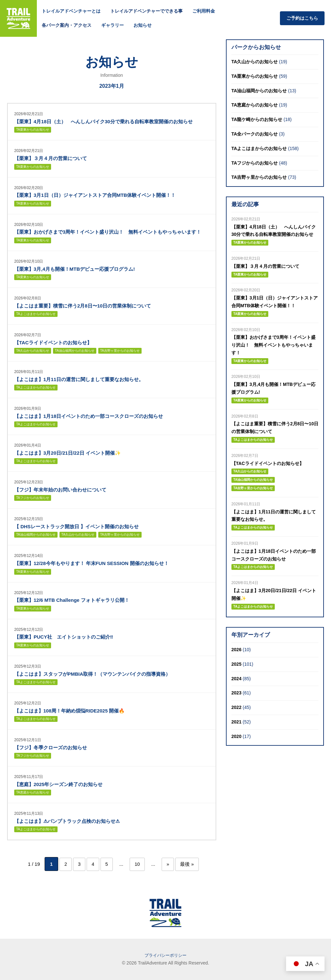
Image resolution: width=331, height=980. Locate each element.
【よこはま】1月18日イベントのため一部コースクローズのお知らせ (89, 416)
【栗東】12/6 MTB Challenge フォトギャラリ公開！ (72, 600)
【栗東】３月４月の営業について (51, 158)
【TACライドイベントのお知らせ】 (53, 343)
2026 (236, 650)
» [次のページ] (170, 864)
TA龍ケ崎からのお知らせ (257, 119)
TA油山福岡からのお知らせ (75, 351)
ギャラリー (112, 25)
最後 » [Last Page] (191, 864)
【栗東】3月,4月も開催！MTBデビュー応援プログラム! (75, 269)
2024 (236, 679)
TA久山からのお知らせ (33, 351)
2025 (236, 664)
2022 (236, 707)
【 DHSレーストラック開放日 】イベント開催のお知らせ (76, 526)
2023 (236, 693)
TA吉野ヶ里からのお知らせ (120, 351)
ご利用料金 (204, 11)
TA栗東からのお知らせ (33, 130)
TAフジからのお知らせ (33, 498)
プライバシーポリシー (165, 955)
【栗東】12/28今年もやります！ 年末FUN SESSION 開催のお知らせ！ (91, 563)
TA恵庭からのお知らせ (33, 792)
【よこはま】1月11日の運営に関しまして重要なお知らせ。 (79, 379)
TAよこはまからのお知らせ (36, 314)
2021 (236, 722)
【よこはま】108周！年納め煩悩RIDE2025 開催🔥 (69, 711)
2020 (236, 736)
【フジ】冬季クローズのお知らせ (51, 748)
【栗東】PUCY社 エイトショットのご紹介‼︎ (64, 637)
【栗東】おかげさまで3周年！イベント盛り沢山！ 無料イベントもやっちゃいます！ (108, 232)
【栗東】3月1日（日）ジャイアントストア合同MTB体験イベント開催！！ (95, 195)
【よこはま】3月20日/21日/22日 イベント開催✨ (68, 453)
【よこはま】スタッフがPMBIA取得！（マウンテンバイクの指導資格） (92, 674)
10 (139, 864)
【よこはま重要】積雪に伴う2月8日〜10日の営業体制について (83, 306)
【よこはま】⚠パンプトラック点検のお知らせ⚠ (67, 821)
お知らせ (143, 25)
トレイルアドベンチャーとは (71, 11)
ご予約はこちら (302, 18)
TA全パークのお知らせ (255, 134)
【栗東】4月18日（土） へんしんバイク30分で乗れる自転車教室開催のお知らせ (103, 121)
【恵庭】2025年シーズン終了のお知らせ (58, 784)
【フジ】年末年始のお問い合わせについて (60, 490)
